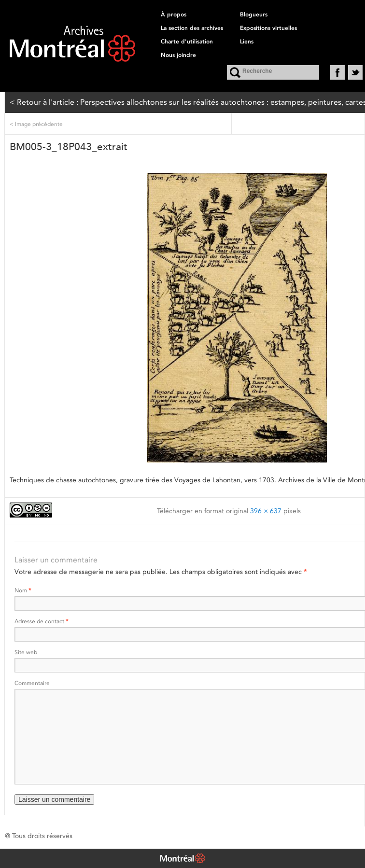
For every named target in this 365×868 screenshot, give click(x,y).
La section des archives (192, 28)
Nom (23, 590)
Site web (26, 652)
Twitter (355, 72)
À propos (174, 14)
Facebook (337, 72)
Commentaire (32, 683)
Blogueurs (254, 14)
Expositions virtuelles (268, 28)
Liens (247, 42)
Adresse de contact (41, 621)
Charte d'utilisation (187, 42)
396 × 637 (266, 511)
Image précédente (36, 124)
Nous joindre (178, 55)
